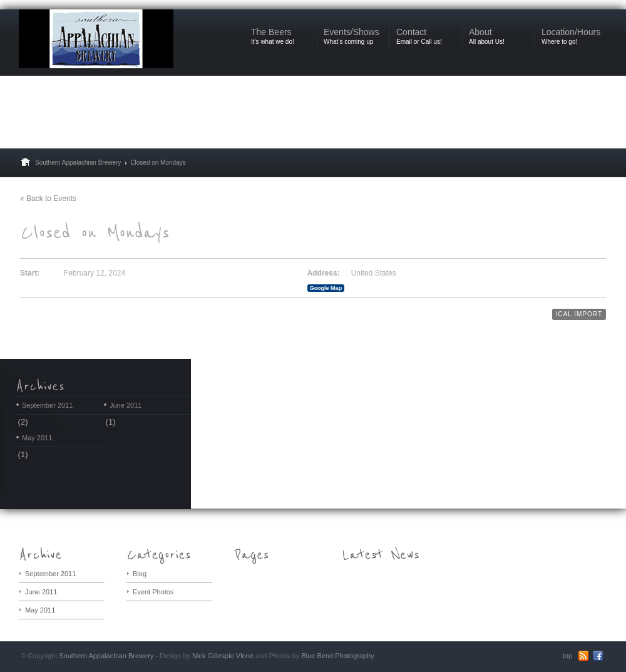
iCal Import (579, 314)
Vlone (245, 656)
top (567, 656)
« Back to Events (48, 199)
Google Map (326, 288)
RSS (583, 656)
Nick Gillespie (213, 656)
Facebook (598, 656)
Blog (140, 574)
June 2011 (126, 405)
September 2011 (47, 405)
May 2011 (37, 438)
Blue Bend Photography (337, 656)
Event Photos (153, 592)
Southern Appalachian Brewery (78, 163)
